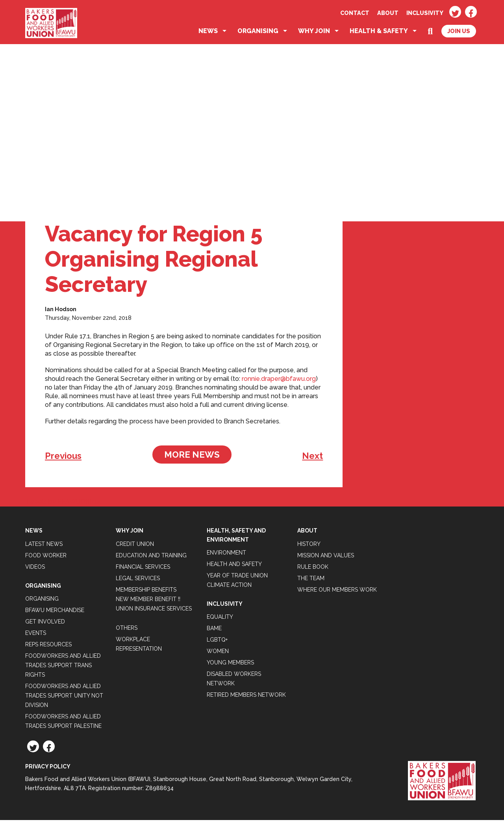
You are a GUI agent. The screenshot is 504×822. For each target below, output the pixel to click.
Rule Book (313, 568)
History (309, 546)
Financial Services (143, 568)
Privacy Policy (48, 768)
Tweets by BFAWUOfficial (63, 504)
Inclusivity (425, 13)
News (208, 33)
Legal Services (138, 580)
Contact (355, 13)
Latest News (44, 546)
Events (36, 635)
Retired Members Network (246, 697)
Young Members (230, 664)
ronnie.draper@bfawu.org (279, 381)
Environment (226, 555)
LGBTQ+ (217, 642)
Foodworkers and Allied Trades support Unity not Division (64, 698)
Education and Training (151, 557)
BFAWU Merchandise (55, 612)
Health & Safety (379, 33)
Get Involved (45, 623)
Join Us (459, 33)
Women (218, 653)
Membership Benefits (146, 591)
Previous (63, 458)
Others (127, 629)
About (388, 13)
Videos (35, 568)
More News (192, 456)
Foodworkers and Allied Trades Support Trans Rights (63, 667)
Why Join (314, 33)
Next (312, 458)
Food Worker (46, 557)
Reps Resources (48, 646)
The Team (311, 580)
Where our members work (337, 591)
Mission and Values (326, 557)
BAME (214, 630)
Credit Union (135, 546)
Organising (258, 33)
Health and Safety (234, 566)
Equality (220, 619)
